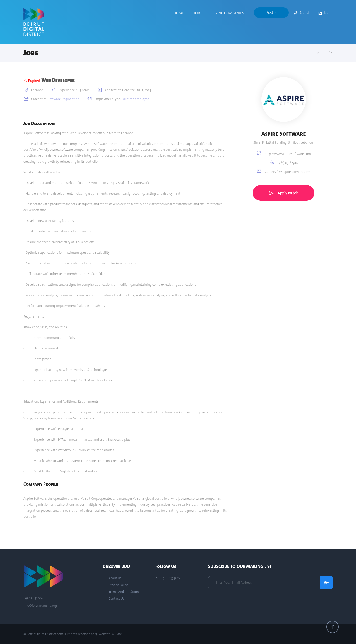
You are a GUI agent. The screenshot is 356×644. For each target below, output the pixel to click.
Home (179, 13)
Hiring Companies (228, 13)
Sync (118, 634)
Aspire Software (284, 134)
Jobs (198, 13)
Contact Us (116, 599)
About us (115, 578)
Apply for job (284, 193)
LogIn (325, 13)
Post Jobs (271, 12)
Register (303, 13)
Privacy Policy (118, 585)
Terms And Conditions (124, 592)
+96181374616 (168, 578)
